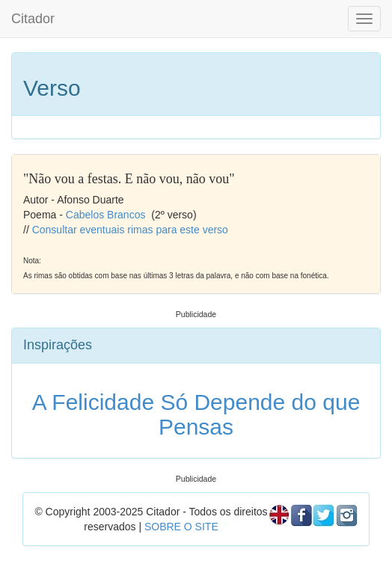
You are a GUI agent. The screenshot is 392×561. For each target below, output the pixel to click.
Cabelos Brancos (106, 215)
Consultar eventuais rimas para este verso (130, 230)
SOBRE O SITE (181, 527)
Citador (33, 19)
